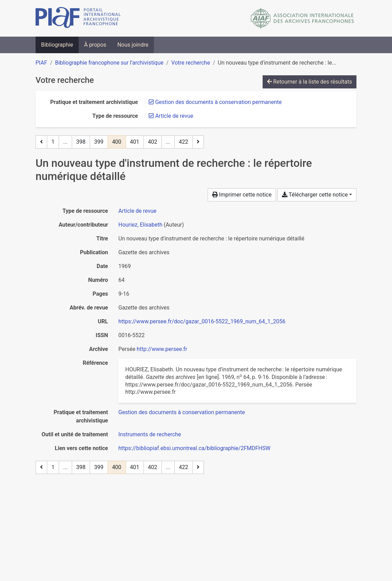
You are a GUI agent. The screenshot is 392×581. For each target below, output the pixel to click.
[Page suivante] (198, 142)
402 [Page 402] (153, 142)
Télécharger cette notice (315, 195)
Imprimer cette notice (242, 195)
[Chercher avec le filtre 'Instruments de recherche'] (150, 434)
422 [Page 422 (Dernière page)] (183, 142)
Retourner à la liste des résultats (310, 82)
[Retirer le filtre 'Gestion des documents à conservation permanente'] (219, 102)
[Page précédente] (41, 142)
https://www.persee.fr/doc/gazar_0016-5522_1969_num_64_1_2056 (202, 321)
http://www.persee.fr (162, 349)
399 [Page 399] (99, 142)
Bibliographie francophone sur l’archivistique (109, 63)
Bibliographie (57, 45)
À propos (95, 45)
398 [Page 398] (81, 142)
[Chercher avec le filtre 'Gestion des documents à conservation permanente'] (182, 412)
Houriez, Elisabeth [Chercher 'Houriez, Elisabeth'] (140, 225)
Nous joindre (133, 45)
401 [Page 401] (135, 142)
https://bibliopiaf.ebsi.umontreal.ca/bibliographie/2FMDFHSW (194, 448)
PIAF (41, 63)
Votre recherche (190, 63)
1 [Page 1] (53, 142)
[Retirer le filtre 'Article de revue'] (174, 116)
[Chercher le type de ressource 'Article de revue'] (137, 211)
